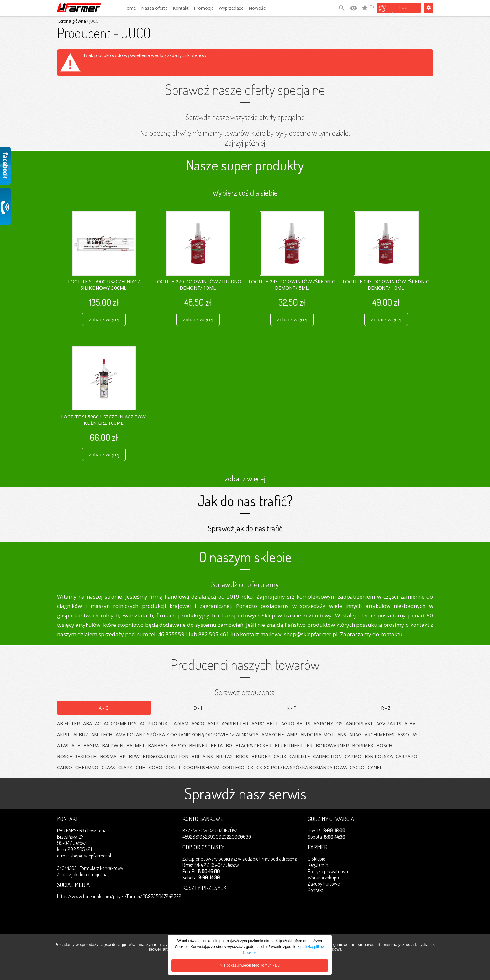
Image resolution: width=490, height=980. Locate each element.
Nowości (258, 8)
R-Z (386, 708)
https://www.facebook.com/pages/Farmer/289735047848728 (119, 896)
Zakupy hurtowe (324, 884)
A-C (104, 708)
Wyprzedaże (231, 8)
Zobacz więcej (104, 319)
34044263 (67, 868)
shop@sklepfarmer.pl (91, 856)
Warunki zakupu (323, 878)
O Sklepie (316, 859)
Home (130, 8)
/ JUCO (92, 21)
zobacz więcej (245, 478)
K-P (292, 708)
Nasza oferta (154, 8)
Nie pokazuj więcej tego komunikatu (250, 965)
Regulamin (318, 865)
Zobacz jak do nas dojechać (83, 874)
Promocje (204, 8)
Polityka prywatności (328, 871)
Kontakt (181, 8)
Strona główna (72, 21)
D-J (198, 708)
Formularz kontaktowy (101, 868)
